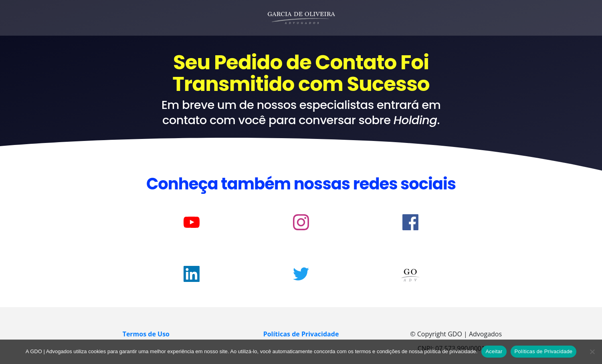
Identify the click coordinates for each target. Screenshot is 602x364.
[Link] (192, 222)
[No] (592, 352)
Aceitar (494, 351)
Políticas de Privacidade (544, 351)
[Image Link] (410, 275)
